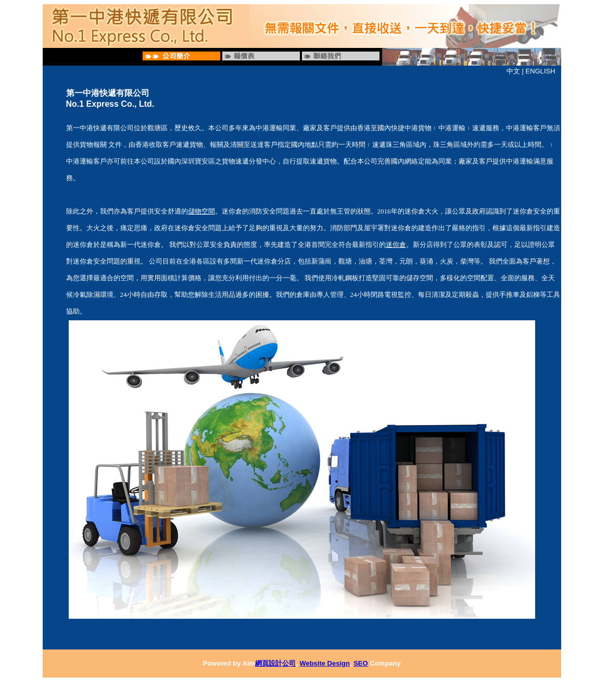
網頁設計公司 (275, 663)
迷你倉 (396, 245)
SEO (360, 663)
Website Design (325, 663)
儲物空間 (201, 211)
